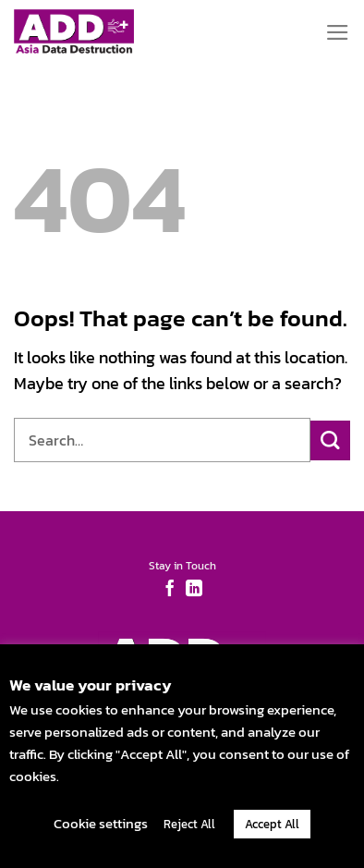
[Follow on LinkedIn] (194, 590)
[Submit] (330, 440)
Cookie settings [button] (101, 823)
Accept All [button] (272, 824)
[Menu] (338, 32)
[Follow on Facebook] (170, 590)
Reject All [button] (189, 824)
